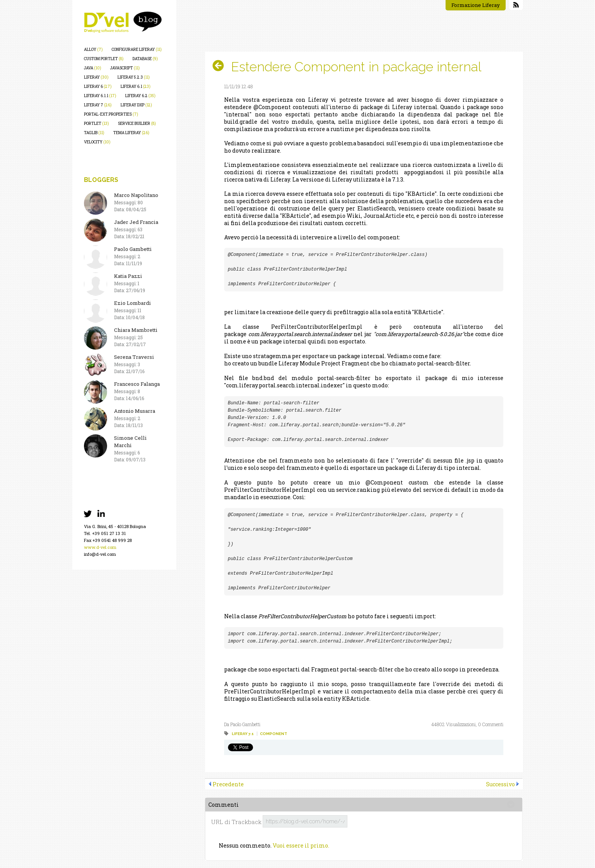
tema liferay (131, 133)
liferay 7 (98, 105)
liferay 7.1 (243, 734)
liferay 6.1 (136, 87)
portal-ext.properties (111, 114)
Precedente (228, 784)
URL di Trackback (236, 822)
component (274, 734)
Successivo (500, 784)
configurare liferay (137, 50)
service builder (137, 124)
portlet (96, 124)
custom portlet (104, 59)
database (145, 59)
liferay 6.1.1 (100, 96)
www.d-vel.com (100, 547)
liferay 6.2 (140, 96)
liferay (96, 77)
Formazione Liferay (476, 5)
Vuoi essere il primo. (301, 845)
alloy (93, 50)
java (93, 68)
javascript (125, 68)
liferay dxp (136, 105)
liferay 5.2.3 (134, 77)
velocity (97, 142)
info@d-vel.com (100, 554)
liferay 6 (98, 87)
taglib (94, 133)
